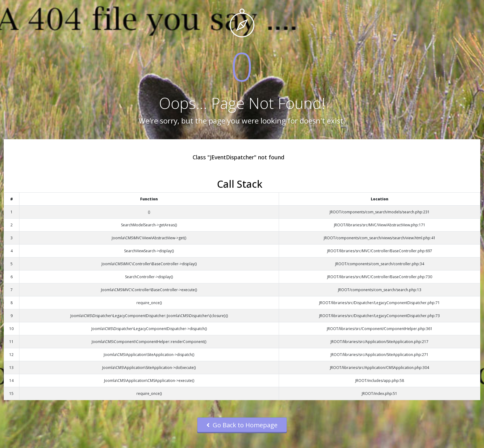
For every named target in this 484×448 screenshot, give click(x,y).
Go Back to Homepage (242, 425)
